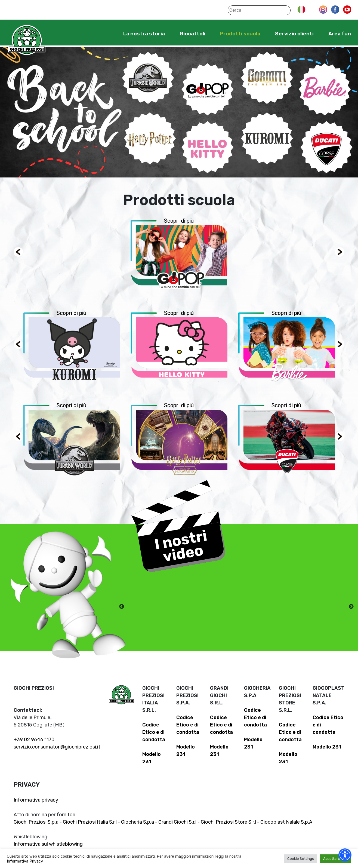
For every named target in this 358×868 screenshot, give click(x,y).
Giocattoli (192, 34)
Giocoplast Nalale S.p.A (286, 822)
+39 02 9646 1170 (34, 740)
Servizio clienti (294, 34)
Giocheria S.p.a (138, 822)
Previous (122, 607)
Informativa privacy (36, 800)
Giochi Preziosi (27, 40)
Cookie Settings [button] (301, 859)
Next (351, 607)
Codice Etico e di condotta (154, 732)
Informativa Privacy (25, 861)
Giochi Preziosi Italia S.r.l (90, 822)
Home (107, 33)
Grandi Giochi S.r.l (177, 822)
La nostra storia (144, 34)
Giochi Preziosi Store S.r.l (228, 822)
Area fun (340, 34)
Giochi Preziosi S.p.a (36, 822)
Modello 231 (327, 747)
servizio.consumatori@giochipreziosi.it (57, 747)
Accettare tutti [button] (336, 859)
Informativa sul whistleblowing (48, 844)
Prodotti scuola (240, 34)
